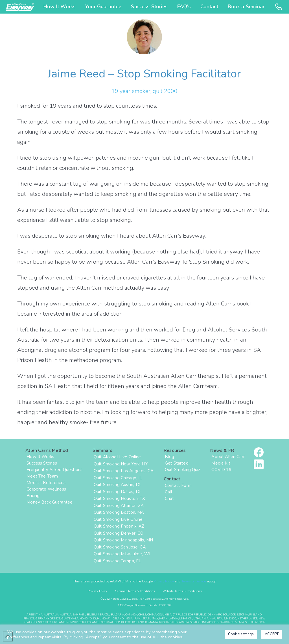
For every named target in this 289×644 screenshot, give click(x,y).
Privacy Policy (164, 581)
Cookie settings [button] (241, 634)
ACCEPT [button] (272, 634)
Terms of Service (194, 581)
